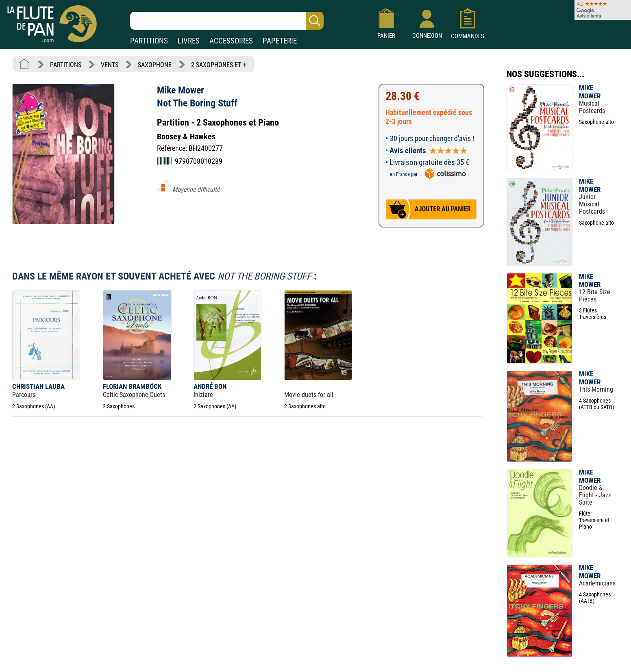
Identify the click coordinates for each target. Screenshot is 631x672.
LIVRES (189, 41)
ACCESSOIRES (231, 41)
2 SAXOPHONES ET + (219, 65)
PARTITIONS (149, 41)
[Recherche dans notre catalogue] (227, 21)
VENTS (110, 65)
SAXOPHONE (155, 65)
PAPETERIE (280, 41)
